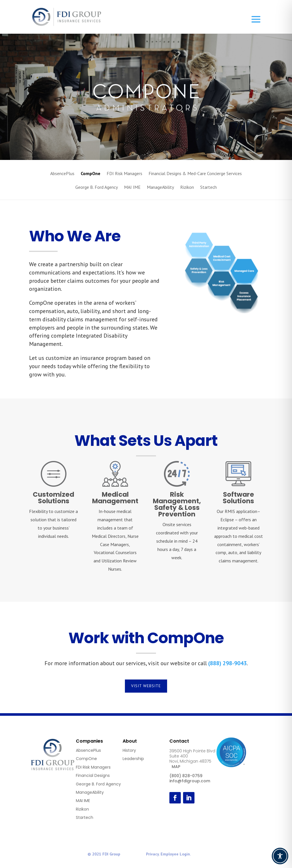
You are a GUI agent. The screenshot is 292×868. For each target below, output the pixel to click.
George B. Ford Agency (97, 188)
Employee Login (175, 854)
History (129, 750)
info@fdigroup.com (190, 781)
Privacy (152, 854)
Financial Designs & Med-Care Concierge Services (195, 174)
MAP (176, 767)
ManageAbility (160, 188)
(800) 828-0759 (186, 776)
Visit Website (146, 686)
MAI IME (132, 188)
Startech (208, 188)
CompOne (91, 174)
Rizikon (187, 188)
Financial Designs (93, 775)
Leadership (133, 759)
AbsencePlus (62, 174)
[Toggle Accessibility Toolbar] (280, 856)
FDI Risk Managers (124, 174)
